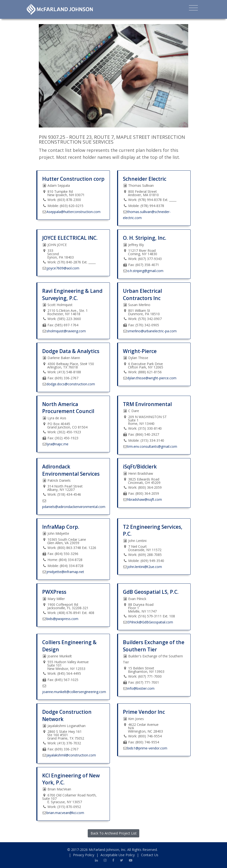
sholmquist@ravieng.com (66, 331)
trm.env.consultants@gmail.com (152, 446)
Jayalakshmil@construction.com (71, 755)
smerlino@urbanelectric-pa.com (152, 331)
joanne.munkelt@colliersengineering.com (74, 692)
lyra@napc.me (57, 444)
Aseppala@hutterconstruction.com (73, 212)
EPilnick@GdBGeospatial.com (150, 622)
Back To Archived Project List (114, 833)
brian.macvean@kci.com (65, 813)
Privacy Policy (84, 855)
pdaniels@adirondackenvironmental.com (74, 507)
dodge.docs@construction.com (71, 384)
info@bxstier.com (141, 688)
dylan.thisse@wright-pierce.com (152, 378)
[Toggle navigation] (193, 9)
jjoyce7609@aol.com (63, 268)
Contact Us (150, 855)
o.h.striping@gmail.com (145, 271)
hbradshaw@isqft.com (145, 499)
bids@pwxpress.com (62, 619)
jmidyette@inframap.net (65, 572)
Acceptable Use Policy (118, 855)
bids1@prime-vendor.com (147, 748)
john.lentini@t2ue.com (145, 567)
